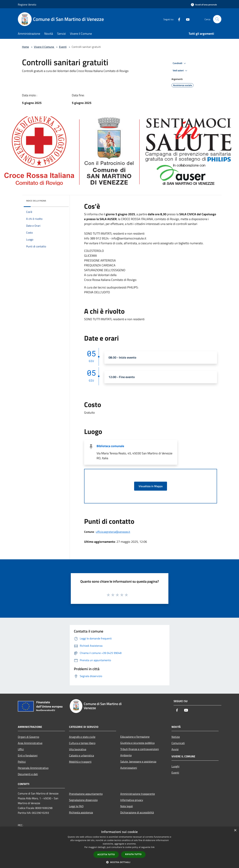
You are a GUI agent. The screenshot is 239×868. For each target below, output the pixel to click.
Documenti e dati (28, 774)
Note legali (127, 806)
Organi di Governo (28, 737)
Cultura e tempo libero (82, 743)
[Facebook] (178, 19)
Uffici (21, 749)
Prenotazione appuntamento (86, 794)
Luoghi (175, 766)
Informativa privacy (132, 800)
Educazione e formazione (135, 737)
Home (25, 47)
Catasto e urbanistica (82, 755)
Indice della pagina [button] (36, 201)
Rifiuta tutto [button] (133, 854)
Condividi (180, 63)
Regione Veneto (27, 4)
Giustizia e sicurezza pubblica (137, 743)
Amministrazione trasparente (138, 794)
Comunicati (178, 743)
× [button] (235, 830)
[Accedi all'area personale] (204, 5)
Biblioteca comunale (110, 446)
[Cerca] (217, 19)
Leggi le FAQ (76, 806)
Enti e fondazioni (28, 755)
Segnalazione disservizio (83, 800)
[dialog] (119, 847)
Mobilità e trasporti (80, 762)
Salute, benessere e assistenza (138, 761)
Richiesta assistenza (81, 812)
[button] (120, 862)
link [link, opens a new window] (153, 847)
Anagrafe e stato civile (82, 737)
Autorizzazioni (129, 768)
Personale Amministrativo (33, 768)
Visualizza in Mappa (151, 486)
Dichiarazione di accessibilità (137, 812)
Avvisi (175, 749)
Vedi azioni (181, 71)
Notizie (176, 737)
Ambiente (126, 755)
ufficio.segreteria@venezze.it (113, 532)
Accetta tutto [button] (106, 854)
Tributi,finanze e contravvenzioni (140, 749)
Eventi (63, 47)
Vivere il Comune (44, 47)
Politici (22, 762)
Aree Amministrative (30, 743)
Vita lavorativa (78, 749)
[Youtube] (186, 19)
